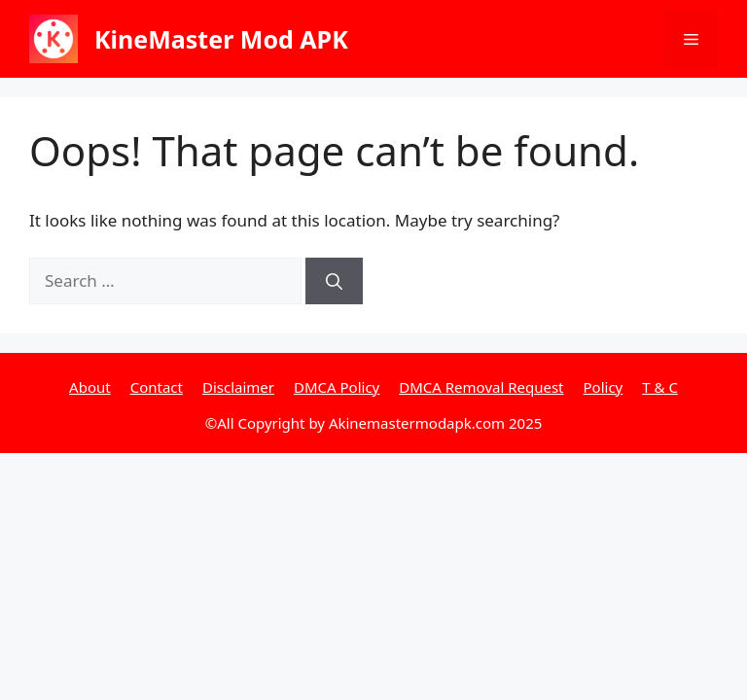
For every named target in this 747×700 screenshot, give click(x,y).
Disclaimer (238, 387)
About (90, 387)
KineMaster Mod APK (221, 39)
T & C (660, 387)
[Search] (334, 281)
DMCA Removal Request (481, 387)
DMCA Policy (337, 387)
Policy (604, 387)
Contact (157, 387)
